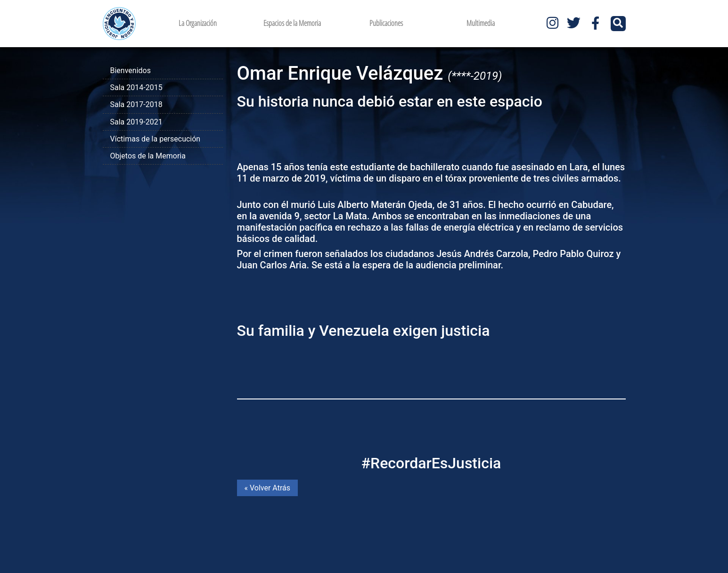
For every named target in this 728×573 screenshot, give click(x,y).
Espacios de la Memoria (292, 23)
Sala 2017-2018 (136, 104)
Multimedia (481, 23)
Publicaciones (386, 23)
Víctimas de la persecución (155, 139)
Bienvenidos (131, 71)
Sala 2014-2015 (136, 87)
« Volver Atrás (267, 488)
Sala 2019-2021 (136, 122)
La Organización (198, 23)
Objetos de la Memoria (148, 156)
